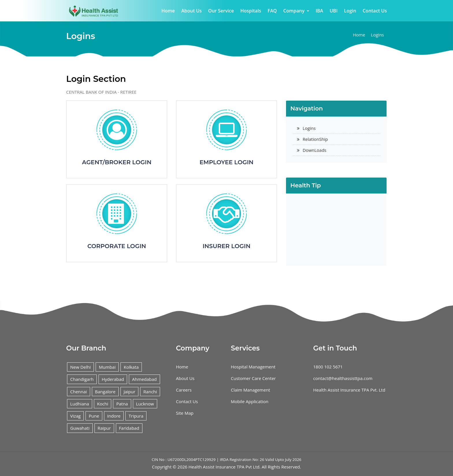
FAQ (272, 11)
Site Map (185, 413)
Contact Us (375, 11)
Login (350, 11)
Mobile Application (250, 401)
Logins (377, 35)
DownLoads (315, 150)
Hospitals (251, 11)
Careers (184, 390)
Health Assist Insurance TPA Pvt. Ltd (349, 390)
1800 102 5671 (328, 367)
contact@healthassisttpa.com (343, 378)
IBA (319, 11)
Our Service (221, 11)
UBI (334, 11)
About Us (191, 11)
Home (168, 11)
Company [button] (295, 11)
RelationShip (315, 139)
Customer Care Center (253, 378)
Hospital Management (253, 367)
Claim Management (250, 390)
